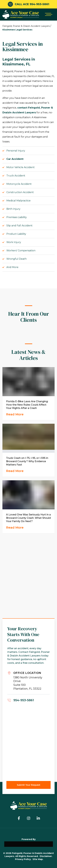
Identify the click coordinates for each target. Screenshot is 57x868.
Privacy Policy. (23, 859)
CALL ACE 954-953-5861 (28, 4)
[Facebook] (19, 818)
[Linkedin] (38, 818)
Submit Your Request (29, 785)
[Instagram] (29, 818)
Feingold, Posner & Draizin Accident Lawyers (26, 26)
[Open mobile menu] (48, 14)
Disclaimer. (46, 856)
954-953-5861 (24, 700)
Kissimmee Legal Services (17, 30)
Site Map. (38, 859)
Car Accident (15, 159)
